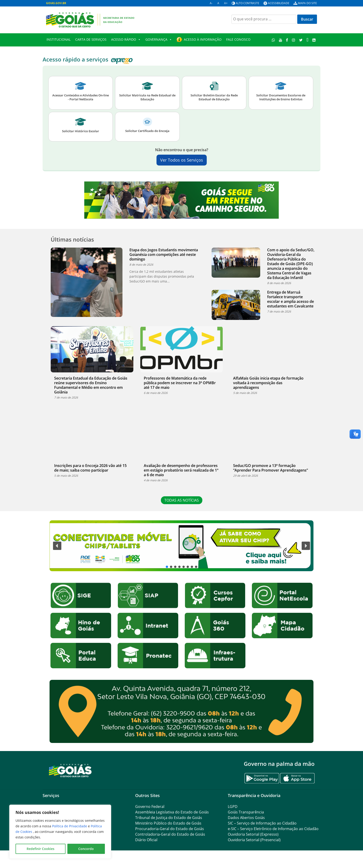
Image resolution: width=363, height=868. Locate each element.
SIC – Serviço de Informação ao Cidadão (262, 823)
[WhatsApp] (274, 40)
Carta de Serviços (91, 39)
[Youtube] (280, 40)
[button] (181, 546)
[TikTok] (307, 40)
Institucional (59, 39)
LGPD (233, 807)
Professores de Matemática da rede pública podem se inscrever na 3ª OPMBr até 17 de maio (180, 383)
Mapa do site (307, 3)
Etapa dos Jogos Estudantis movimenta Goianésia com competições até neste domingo (164, 255)
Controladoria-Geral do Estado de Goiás (170, 834)
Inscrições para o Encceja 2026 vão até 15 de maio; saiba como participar (90, 468)
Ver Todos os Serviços (182, 160)
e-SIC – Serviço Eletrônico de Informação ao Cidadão (273, 829)
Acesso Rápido (126, 40)
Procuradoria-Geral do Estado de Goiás (170, 829)
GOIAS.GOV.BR (56, 3)
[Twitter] (301, 40)
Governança (159, 40)
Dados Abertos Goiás (246, 818)
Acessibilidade (279, 3)
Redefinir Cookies (41, 849)
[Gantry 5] (70, 770)
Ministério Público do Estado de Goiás (168, 823)
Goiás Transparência (246, 812)
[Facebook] (287, 40)
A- (211, 3)
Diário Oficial (146, 840)
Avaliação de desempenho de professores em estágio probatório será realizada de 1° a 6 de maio (181, 470)
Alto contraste (247, 3)
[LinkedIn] (314, 40)
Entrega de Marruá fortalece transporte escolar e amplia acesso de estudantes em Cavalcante (291, 299)
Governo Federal (150, 807)
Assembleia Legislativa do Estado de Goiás (172, 812)
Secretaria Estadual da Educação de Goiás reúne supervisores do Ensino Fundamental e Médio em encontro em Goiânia (91, 385)
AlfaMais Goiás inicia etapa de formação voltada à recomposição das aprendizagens (268, 383)
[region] (60, 832)
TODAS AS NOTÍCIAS (182, 500)
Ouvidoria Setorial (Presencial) (254, 840)
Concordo (86, 849)
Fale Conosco (238, 39)
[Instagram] (294, 40)
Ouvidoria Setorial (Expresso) (253, 834)
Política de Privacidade (70, 826)
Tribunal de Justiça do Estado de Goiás (169, 818)
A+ (226, 3)
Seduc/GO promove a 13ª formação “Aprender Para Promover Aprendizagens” (271, 468)
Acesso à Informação (203, 39)
